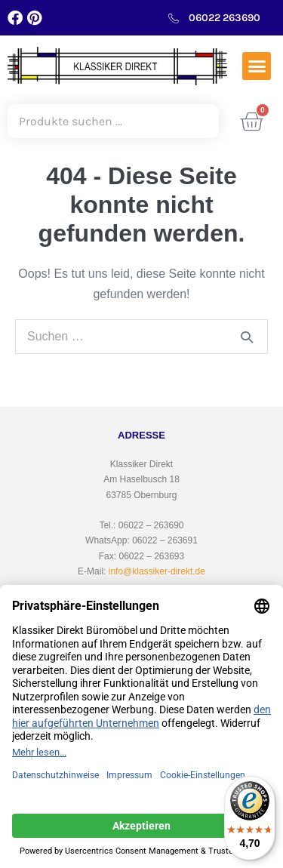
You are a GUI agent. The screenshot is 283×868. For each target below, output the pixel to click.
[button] (257, 66)
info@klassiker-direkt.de (157, 571)
